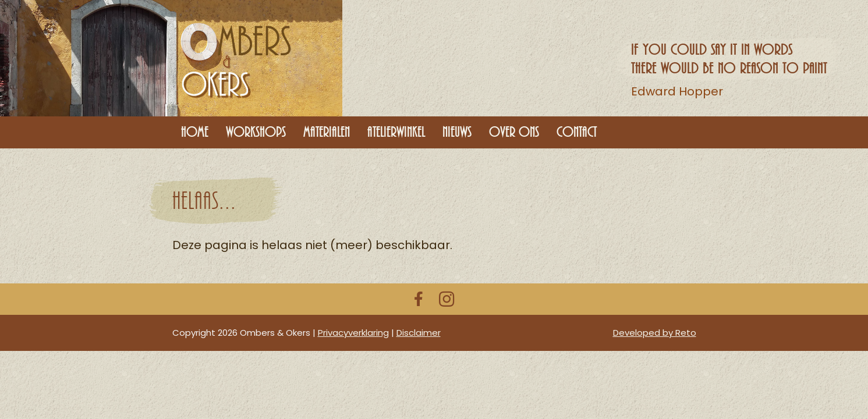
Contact (577, 132)
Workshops (256, 132)
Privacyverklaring (353, 333)
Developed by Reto (655, 333)
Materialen (327, 132)
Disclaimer (419, 333)
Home (195, 132)
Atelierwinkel (396, 132)
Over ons (514, 132)
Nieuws (457, 132)
